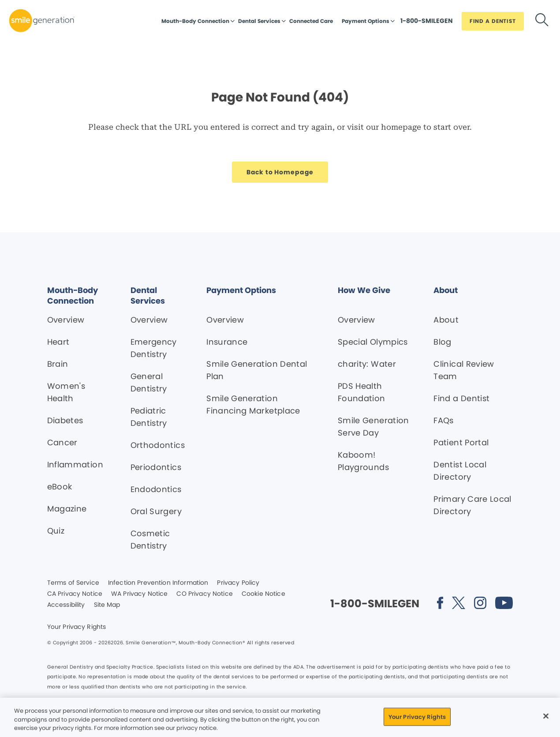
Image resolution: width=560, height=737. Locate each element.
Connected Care (311, 21)
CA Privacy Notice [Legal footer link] (75, 594)
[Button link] (427, 23)
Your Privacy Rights (77, 627)
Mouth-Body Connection (195, 21)
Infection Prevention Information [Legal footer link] (158, 583)
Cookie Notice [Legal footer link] (263, 594)
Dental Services (259, 21)
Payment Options (366, 21)
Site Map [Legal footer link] (107, 605)
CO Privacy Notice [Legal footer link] (204, 594)
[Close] (546, 716)
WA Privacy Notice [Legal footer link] (139, 594)
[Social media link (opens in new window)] (440, 604)
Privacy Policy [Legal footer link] (238, 583)
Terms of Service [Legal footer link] (73, 583)
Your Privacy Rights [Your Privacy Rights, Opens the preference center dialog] (417, 716)
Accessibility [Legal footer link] (66, 605)
